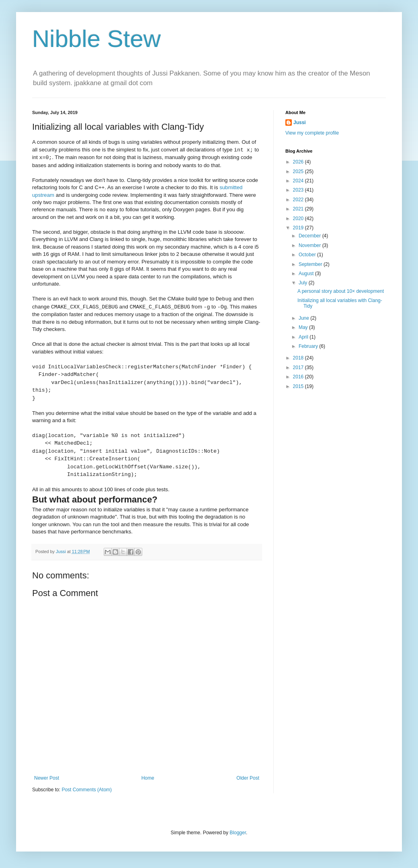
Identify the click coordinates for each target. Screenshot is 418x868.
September (311, 264)
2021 (299, 209)
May (304, 327)
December (310, 236)
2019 (299, 228)
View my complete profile (312, 133)
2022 (299, 200)
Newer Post (47, 778)
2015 (299, 386)
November (310, 245)
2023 (299, 190)
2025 (299, 172)
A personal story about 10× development (341, 291)
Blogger (238, 833)
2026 (299, 162)
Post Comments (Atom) (87, 790)
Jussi (300, 123)
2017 (299, 368)
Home (148, 778)
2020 (299, 219)
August (307, 274)
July (304, 283)
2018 (299, 358)
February (309, 346)
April (304, 337)
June (304, 318)
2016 (299, 377)
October (308, 255)
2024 (299, 181)
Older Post (248, 778)
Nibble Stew (96, 39)
